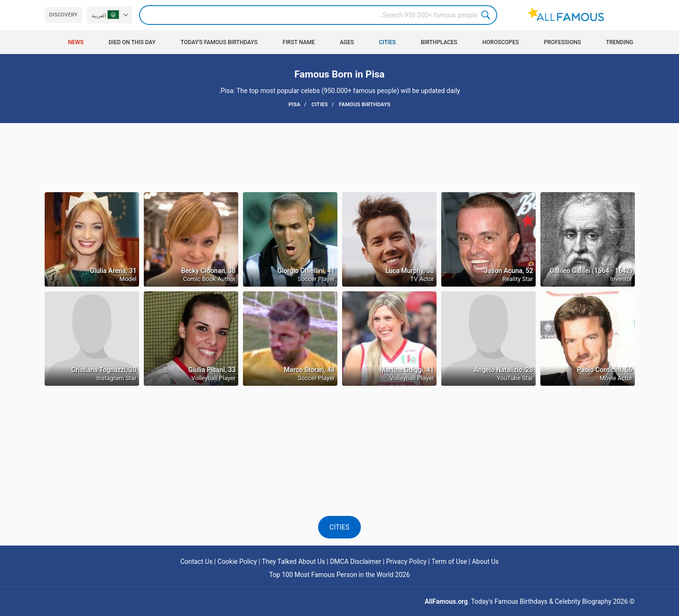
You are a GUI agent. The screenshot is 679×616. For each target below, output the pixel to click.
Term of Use (449, 561)
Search (487, 15)
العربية (105, 15)
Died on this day (132, 42)
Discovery (63, 15)
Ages (347, 42)
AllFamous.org (446, 601)
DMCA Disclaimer (355, 561)
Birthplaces (439, 42)
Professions (562, 42)
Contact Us (197, 561)
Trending (619, 42)
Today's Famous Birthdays (219, 42)
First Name (299, 42)
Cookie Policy (237, 561)
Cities (387, 42)
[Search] (318, 15)
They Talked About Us (293, 561)
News (76, 42)
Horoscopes (501, 42)
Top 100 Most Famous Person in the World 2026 (340, 575)
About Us (485, 561)
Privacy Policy (406, 561)
